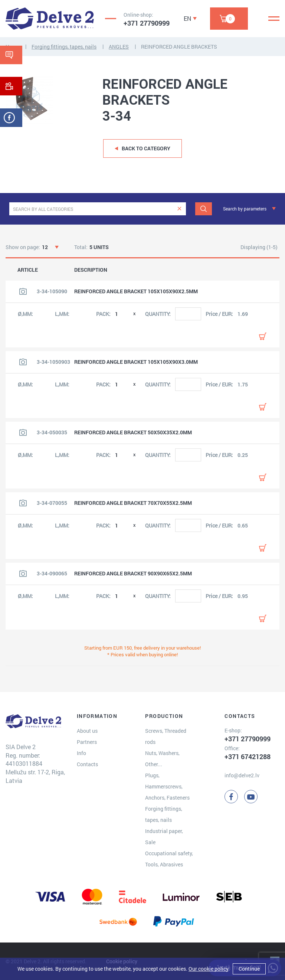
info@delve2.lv (242, 775)
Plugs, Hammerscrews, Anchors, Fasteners (167, 786)
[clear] (179, 209)
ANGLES (119, 47)
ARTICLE (28, 270)
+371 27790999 (147, 23)
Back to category (146, 148)
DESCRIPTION (91, 270)
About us (87, 731)
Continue (249, 969)
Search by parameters (245, 209)
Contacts (87, 764)
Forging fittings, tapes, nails (64, 47)
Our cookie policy (208, 969)
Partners (87, 742)
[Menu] (274, 19)
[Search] (204, 209)
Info (81, 753)
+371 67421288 (248, 757)
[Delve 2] (50, 19)
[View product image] (23, 291)
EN (187, 18)
